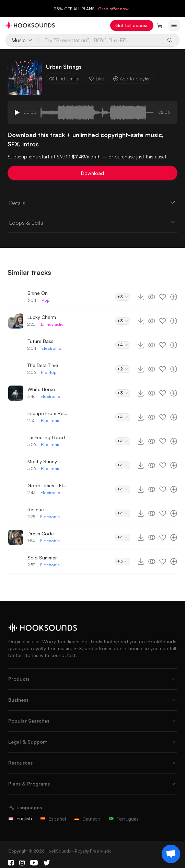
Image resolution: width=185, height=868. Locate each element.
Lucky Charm (42, 317)
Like (96, 79)
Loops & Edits (93, 222)
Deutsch (87, 819)
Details (93, 203)
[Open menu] (174, 25)
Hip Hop (49, 372)
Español (53, 819)
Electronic (51, 348)
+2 (123, 369)
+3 (123, 297)
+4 (123, 345)
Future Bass (41, 341)
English (20, 818)
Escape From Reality (48, 413)
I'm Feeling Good (46, 437)
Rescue (36, 509)
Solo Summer (42, 558)
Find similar (65, 79)
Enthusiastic (52, 324)
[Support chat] (171, 854)
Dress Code (41, 533)
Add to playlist (132, 79)
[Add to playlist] (174, 297)
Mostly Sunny (42, 461)
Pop (46, 300)
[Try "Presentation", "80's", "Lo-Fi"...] (101, 40)
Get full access (132, 25)
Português (124, 819)
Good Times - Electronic (48, 485)
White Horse (41, 389)
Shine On (38, 293)
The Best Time (43, 365)
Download (92, 173)
